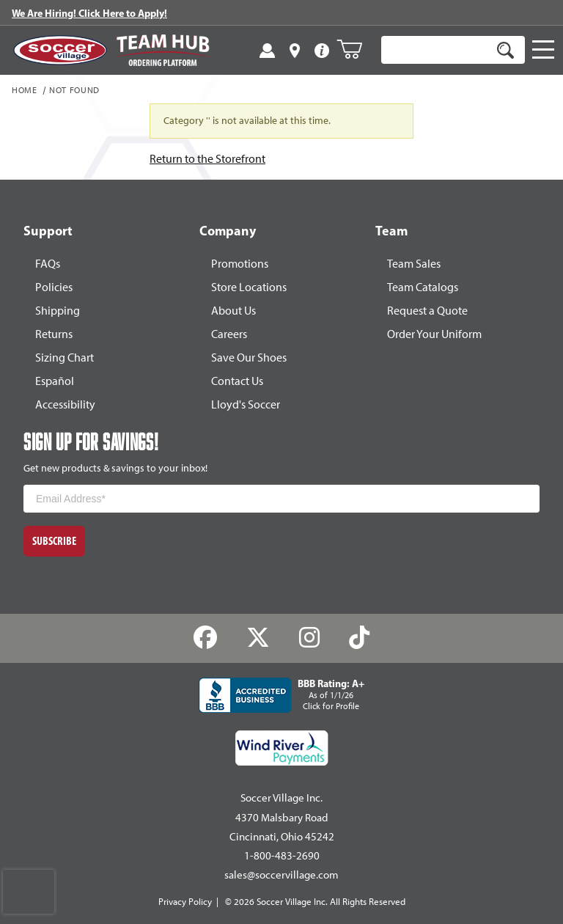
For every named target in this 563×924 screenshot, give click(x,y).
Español (55, 381)
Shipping (58, 311)
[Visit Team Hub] (163, 50)
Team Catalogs (423, 287)
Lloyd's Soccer (246, 404)
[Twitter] (258, 638)
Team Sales (414, 264)
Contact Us (237, 381)
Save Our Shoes (249, 357)
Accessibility (65, 404)
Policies (54, 287)
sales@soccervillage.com (281, 875)
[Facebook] (206, 638)
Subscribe (54, 541)
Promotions (240, 264)
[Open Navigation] (543, 50)
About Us (233, 311)
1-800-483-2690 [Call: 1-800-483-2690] (282, 856)
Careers (229, 334)
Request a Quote (427, 311)
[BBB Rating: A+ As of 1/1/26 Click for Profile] (281, 695)
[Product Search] (436, 50)
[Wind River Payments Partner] (282, 748)
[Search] (505, 50)
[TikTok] (359, 638)
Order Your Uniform (434, 334)
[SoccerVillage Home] (60, 51)
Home (25, 91)
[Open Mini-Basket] (355, 49)
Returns (54, 334)
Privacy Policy (185, 902)
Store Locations (249, 287)
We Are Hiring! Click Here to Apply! (89, 13)
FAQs (48, 264)
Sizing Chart (65, 357)
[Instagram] (310, 638)
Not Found (74, 91)
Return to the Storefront (207, 159)
